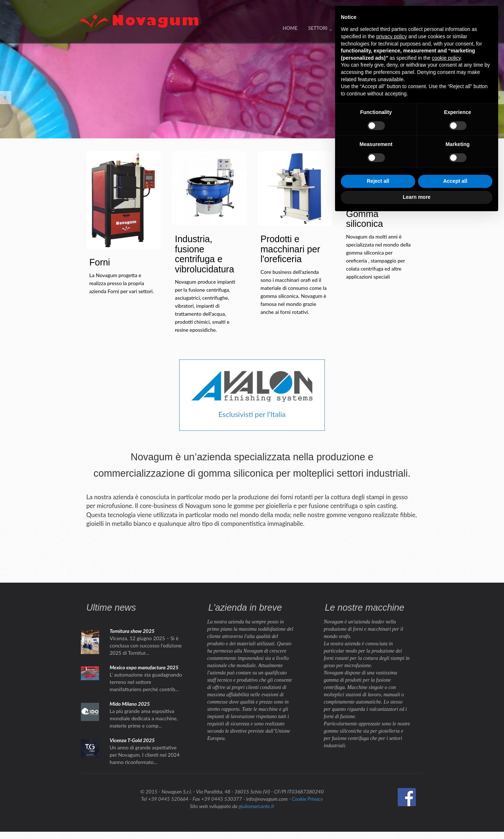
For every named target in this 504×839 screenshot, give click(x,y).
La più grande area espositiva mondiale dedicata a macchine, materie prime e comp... (144, 718)
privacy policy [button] (391, 658)
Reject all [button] (378, 803)
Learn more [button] (417, 819)
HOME (290, 28)
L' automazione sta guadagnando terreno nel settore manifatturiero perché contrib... (146, 682)
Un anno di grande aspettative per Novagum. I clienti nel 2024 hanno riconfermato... (145, 755)
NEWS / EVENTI (361, 28)
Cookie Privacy (307, 799)
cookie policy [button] (446, 680)
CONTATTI (401, 28)
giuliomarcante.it (256, 806)
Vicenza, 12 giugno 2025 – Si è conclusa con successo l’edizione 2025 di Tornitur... (146, 645)
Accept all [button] (455, 803)
